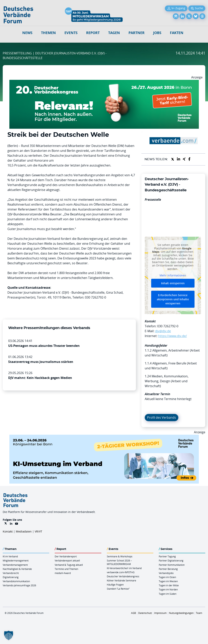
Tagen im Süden (168, 594)
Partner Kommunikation (172, 565)
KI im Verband (10, 556)
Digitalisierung (11, 577)
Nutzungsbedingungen (181, 613)
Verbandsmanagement (15, 565)
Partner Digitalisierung (171, 560)
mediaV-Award (63, 573)
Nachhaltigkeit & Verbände (17, 569)
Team (199, 613)
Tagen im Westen (168, 581)
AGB (133, 613)
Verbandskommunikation (16, 581)
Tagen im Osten (167, 577)
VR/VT (38, 531)
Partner (137, 33)
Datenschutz (145, 613)
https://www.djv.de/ (173, 336)
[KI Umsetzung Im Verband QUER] (104, 437)
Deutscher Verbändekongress (123, 576)
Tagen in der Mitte (169, 585)
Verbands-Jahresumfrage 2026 (19, 585)
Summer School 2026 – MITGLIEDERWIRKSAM (119, 562)
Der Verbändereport (66, 556)
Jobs (157, 33)
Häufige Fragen (115, 585)
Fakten (177, 33)
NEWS (27, 33)
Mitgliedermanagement (16, 560)
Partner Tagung (167, 556)
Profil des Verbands (162, 417)
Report (93, 33)
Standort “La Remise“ (118, 589)
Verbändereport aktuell (67, 560)
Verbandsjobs (166, 573)
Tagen (114, 33)
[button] (9, 635)
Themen (48, 33)
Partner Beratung (168, 569)
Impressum (160, 613)
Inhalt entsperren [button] (173, 283)
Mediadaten (24, 531)
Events (71, 33)
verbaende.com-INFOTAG (121, 572)
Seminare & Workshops (120, 556)
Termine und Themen (66, 569)
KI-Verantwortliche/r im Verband (124, 568)
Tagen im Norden (168, 589)
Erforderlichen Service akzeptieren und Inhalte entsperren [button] (173, 299)
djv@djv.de (163, 331)
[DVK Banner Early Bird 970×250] (104, 82)
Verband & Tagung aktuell (69, 565)
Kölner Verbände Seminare (121, 580)
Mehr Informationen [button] (173, 276)
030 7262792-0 (168, 326)
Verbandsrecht (11, 573)
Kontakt (8, 531)
